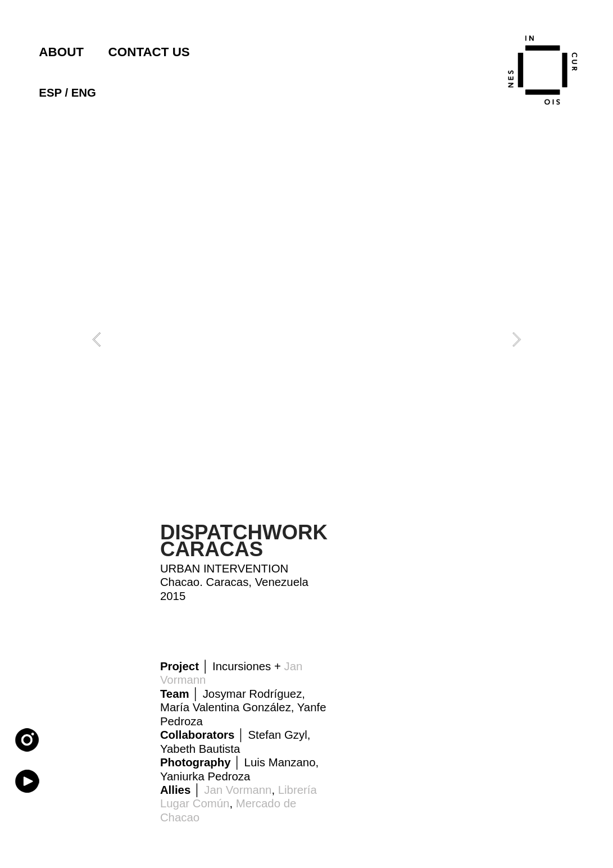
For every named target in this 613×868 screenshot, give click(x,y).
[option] (307, 340)
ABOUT (61, 52)
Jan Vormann (238, 790)
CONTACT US (149, 52)
